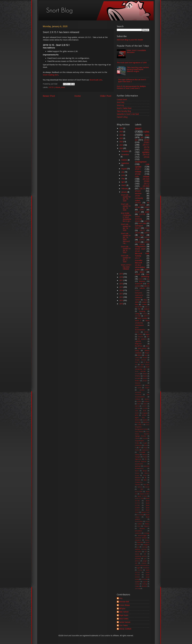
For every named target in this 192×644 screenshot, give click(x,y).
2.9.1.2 (147, 184)
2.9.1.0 (137, 233)
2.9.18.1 (137, 408)
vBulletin (145, 586)
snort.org (138, 219)
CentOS (137, 358)
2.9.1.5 (147, 307)
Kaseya (145, 471)
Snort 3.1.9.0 (145, 512)
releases (144, 563)
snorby (140, 570)
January (124, 192)
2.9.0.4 (141, 279)
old (145, 554)
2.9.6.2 (147, 150)
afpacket (142, 529)
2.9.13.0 (146, 186)
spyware (137, 582)
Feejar (145, 448)
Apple (147, 334)
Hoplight (138, 457)
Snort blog (140, 515)
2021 (121, 145)
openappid (139, 226)
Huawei (145, 457)
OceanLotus (139, 482)
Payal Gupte (124, 615)
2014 (121, 290)
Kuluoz (137, 473)
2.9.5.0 (142, 244)
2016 (121, 284)
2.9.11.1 (146, 145)
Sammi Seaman (125, 622)
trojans (137, 586)
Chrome (140, 337)
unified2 (147, 401)
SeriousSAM (139, 492)
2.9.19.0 (145, 408)
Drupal (145, 443)
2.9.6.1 (142, 210)
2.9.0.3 (137, 291)
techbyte (138, 399)
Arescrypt (138, 422)
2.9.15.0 (142, 214)
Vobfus (140, 524)
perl (145, 559)
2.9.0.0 (137, 274)
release (58, 87)
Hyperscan (138, 459)
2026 (121, 128)
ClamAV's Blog (122, 117)
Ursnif (147, 522)
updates (146, 152)
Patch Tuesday (142, 318)
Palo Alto (146, 485)
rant (136, 563)
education (138, 540)
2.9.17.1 (145, 406)
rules (146, 132)
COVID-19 (140, 425)
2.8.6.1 (147, 270)
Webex (147, 524)
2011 (121, 300)
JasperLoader (139, 464)
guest (147, 542)
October (125, 160)
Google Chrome (141, 360)
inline (139, 545)
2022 (121, 142)
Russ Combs (124, 619)
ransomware (139, 325)
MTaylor (122, 609)
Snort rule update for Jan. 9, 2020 (126, 250)
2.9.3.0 (142, 205)
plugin (145, 561)
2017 (121, 280)
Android (138, 420)
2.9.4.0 (137, 207)
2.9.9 (136, 411)
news (148, 346)
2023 (121, 138)
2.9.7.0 (142, 189)
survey (137, 584)
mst (146, 552)
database (142, 281)
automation (138, 531)
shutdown (146, 568)
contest (144, 304)
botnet (145, 378)
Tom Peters (123, 625)
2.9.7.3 (137, 237)
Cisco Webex (139, 432)
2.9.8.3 (147, 142)
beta (136, 304)
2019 (121, 274)
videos (139, 355)
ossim (139, 388)
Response (138, 344)
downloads (139, 284)
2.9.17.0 (147, 316)
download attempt (141, 538)
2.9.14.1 (138, 203)
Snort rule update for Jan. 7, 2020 (126, 259)
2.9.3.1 (138, 169)
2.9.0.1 (137, 332)
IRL (146, 459)
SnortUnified (139, 522)
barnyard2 (138, 293)
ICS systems (142, 339)
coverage (147, 533)
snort (63, 87)
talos (147, 135)
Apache (145, 420)
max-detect (138, 552)
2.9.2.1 (137, 212)
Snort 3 (138, 228)
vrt (142, 137)
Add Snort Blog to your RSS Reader (130, 40)
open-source (142, 348)
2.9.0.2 (145, 314)
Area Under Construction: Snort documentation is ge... (126, 217)
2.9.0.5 (137, 221)
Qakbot (140, 487)
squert (145, 582)
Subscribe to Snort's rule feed (128, 114)
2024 (121, 135)
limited (147, 385)
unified (139, 401)
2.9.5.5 (147, 233)
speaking (142, 311)
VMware (145, 374)
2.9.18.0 (140, 334)
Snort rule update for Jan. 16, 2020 (126, 227)
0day (146, 355)
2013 (121, 294)
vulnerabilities (140, 267)
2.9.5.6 (147, 157)
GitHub (137, 455)
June (123, 175)
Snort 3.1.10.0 (145, 494)
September (125, 163)
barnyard (138, 378)
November (125, 155)
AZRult (144, 415)
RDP (142, 489)
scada (147, 212)
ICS (148, 337)
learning (145, 547)
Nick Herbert (124, 612)
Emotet (145, 358)
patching (138, 559)
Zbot (139, 526)
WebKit (145, 376)
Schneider (140, 367)
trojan (147, 353)
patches (142, 390)
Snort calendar (140, 371)
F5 (136, 448)
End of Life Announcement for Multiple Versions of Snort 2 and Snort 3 (131, 87)
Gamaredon (146, 450)
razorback (138, 392)
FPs (140, 448)
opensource (139, 295)
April (123, 182)
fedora (147, 540)
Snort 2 (138, 321)
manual (147, 309)
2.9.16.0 (138, 265)
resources (138, 395)
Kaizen (137, 471)
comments (138, 533)
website (142, 288)
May (123, 179)
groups (145, 381)
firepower (140, 542)
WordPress (139, 346)
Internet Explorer (141, 462)
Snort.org (120, 105)
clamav (137, 300)
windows (138, 193)
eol (148, 203)
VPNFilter (138, 376)
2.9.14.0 (138, 316)
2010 (121, 304)
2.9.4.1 (147, 242)
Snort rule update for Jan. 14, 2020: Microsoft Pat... (126, 238)
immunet (138, 383)
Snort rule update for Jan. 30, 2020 (126, 198)
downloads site (96, 80)
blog (145, 300)
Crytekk (137, 438)
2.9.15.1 (51, 87)
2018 (121, 277)
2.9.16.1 (147, 332)
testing (145, 584)
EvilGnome (138, 445)
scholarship (145, 277)
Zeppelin (146, 526)
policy (137, 351)
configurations (140, 246)
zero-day (138, 589)
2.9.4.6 (138, 174)
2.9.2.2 (147, 228)
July (123, 172)
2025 (121, 132)
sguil (139, 568)
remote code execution (142, 565)
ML (146, 478)
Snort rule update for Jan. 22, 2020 (126, 207)
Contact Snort (122, 100)
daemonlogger (142, 535)
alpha (137, 302)
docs (142, 235)
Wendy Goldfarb (125, 629)
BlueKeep (146, 422)
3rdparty (145, 413)
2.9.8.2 (137, 217)
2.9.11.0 (146, 155)
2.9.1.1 (137, 258)
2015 (121, 287)
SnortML (138, 374)
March (124, 185)
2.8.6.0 (139, 404)
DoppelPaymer (139, 441)
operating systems (141, 556)
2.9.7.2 (142, 230)
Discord (145, 438)
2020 (121, 148)
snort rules (142, 223)
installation (138, 385)
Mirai (145, 480)
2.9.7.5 (147, 221)
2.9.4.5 (137, 251)
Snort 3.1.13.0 (139, 498)
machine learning (141, 549)
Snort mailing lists (51, 75)
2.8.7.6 (137, 406)
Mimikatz (138, 480)
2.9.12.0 (146, 179)
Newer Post (49, 96)
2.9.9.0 (147, 140)
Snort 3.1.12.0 (142, 496)
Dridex (137, 443)
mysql (137, 554)
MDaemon (138, 478)
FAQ (139, 309)
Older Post (106, 96)
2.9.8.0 (137, 196)
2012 (121, 297)
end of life (138, 307)
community (139, 198)
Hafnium (145, 455)
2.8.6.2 (145, 404)
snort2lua (144, 579)
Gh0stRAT (142, 452)
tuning (137, 314)
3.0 (136, 140)
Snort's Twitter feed (124, 108)
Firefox (137, 450)
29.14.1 (137, 413)
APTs (136, 415)
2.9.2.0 (147, 237)
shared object (140, 249)
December (125, 151)
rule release (142, 176)
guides (137, 270)
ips (138, 547)
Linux (145, 475)
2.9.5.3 (137, 242)
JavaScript (138, 466)
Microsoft (138, 263)
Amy (121, 598)
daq (148, 279)
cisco (147, 274)
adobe (142, 272)
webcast (147, 286)
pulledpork (139, 297)
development (141, 162)
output (147, 388)
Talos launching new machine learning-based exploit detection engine (138, 69)
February (125, 189)
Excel (146, 445)
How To (138, 362)
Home (78, 96)
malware (144, 302)
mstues (138, 200)
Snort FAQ (121, 102)
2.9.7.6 (147, 147)
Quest (147, 487)
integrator (146, 545)
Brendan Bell (124, 602)
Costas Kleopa (124, 605)
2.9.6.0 (147, 207)
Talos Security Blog (124, 111)
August (124, 169)
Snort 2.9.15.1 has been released (126, 267)
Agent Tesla (140, 418)
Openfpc (138, 485)
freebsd (137, 381)
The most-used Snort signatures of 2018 (132, 63)
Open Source (145, 365)
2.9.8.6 (147, 181)
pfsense (137, 561)
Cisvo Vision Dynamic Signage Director (142, 434)
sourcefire (139, 260)
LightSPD (138, 341)
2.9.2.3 (138, 191)
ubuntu (147, 399)
